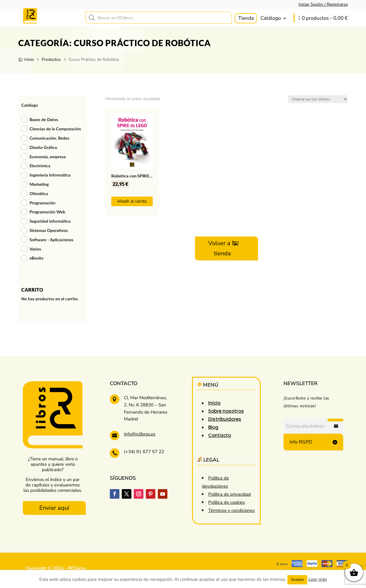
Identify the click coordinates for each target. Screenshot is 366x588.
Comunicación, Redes (49, 138)
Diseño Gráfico (43, 147)
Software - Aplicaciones (51, 240)
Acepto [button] (297, 580)
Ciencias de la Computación (55, 129)
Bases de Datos (44, 119)
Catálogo (271, 18)
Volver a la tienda (223, 248)
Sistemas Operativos (49, 230)
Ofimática (39, 193)
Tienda (246, 18)
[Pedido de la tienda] (318, 99)
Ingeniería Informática (50, 175)
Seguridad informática (50, 221)
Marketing (39, 184)
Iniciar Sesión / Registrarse (323, 4)
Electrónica (40, 166)
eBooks (36, 258)
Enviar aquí (54, 508)
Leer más (318, 579)
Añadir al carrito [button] (132, 201)
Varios (35, 249)
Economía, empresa (47, 157)
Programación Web (47, 212)
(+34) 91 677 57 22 (144, 452)
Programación (42, 203)
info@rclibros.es (140, 434)
